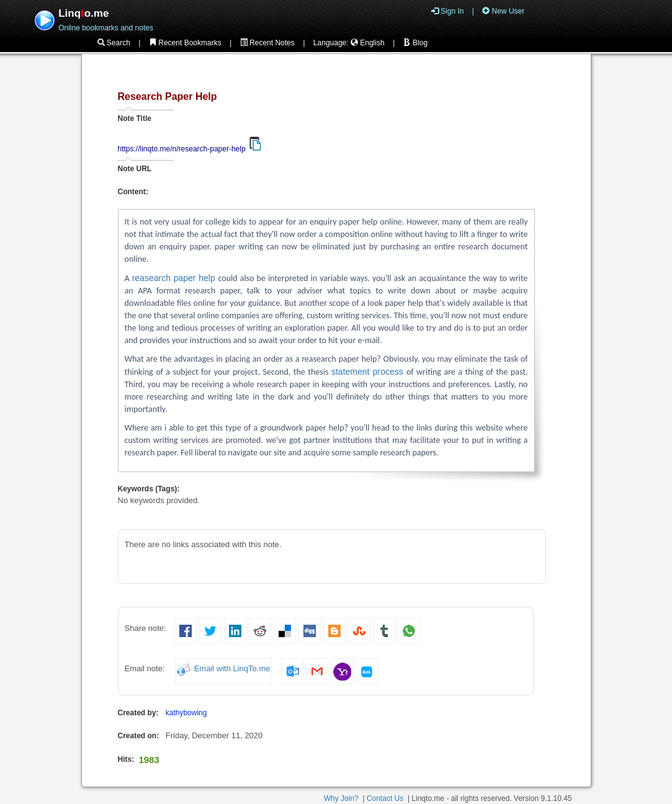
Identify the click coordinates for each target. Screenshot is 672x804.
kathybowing (186, 713)
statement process (369, 372)
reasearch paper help (175, 278)
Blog (415, 43)
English (368, 43)
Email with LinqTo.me (232, 669)
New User (503, 11)
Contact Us (385, 798)
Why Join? (341, 798)
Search (114, 43)
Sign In (448, 11)
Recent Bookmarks (185, 43)
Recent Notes (267, 43)
